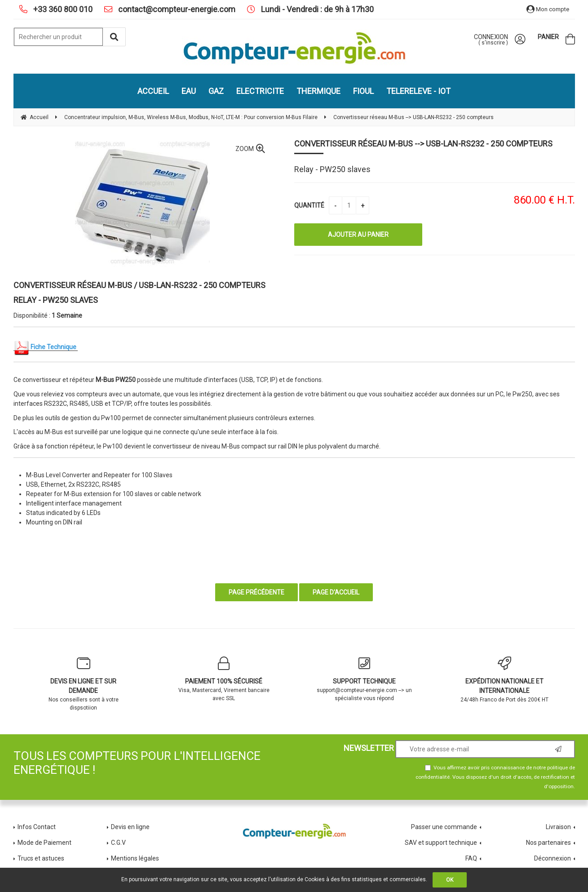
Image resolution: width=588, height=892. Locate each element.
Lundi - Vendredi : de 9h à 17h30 (316, 9)
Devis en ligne (130, 827)
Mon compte (548, 9)
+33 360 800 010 (62, 9)
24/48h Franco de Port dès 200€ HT (505, 680)
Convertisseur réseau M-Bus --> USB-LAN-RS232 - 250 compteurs (423, 144)
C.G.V (118, 843)
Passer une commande (444, 827)
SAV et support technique (441, 843)
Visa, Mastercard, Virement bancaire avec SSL (224, 679)
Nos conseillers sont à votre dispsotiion (84, 684)
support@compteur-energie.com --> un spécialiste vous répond (365, 679)
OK (450, 880)
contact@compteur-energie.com (176, 9)
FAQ (471, 858)
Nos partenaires (548, 843)
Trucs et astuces (42, 858)
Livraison (558, 827)
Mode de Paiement (44, 843)
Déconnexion (553, 858)
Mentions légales (135, 858)
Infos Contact (37, 827)
